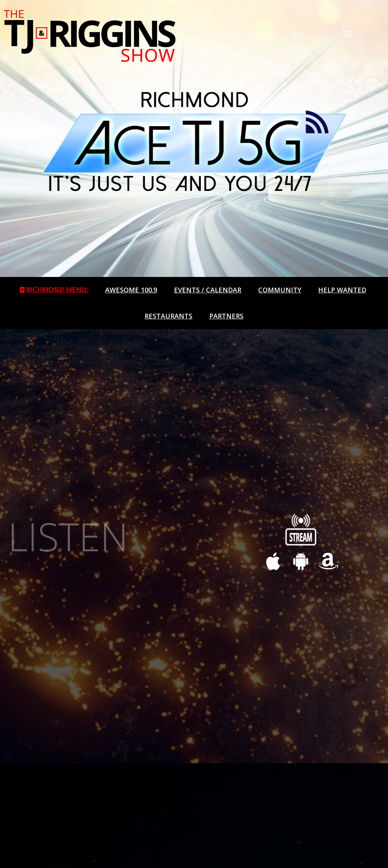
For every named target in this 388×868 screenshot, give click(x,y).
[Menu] (347, 33)
